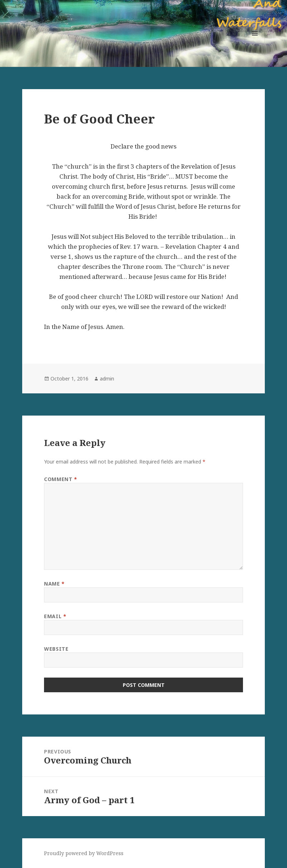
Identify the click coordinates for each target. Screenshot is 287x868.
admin (107, 379)
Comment (60, 479)
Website (56, 649)
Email (55, 616)
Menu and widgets (255, 43)
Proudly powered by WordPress (84, 853)
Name (54, 584)
